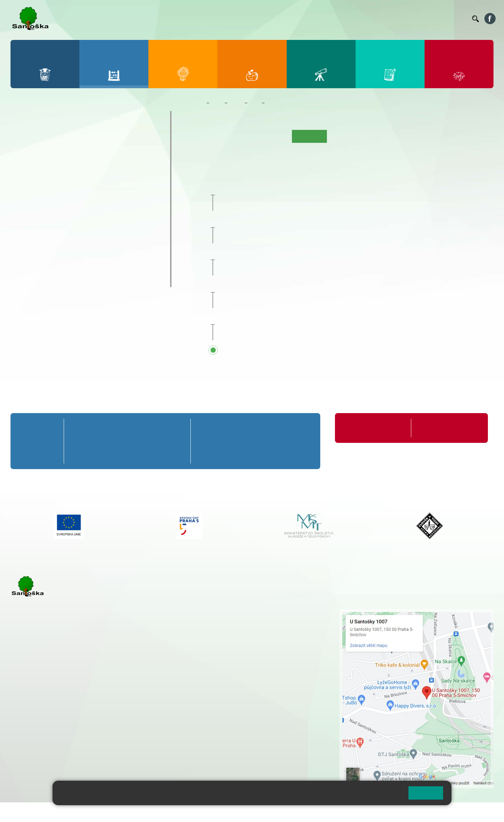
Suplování (371, 19)
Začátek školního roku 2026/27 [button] (277, 319)
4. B (110, 152)
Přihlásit (173, 812)
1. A (25, 139)
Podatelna (399, 19)
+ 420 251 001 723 (41, 697)
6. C (25, 220)
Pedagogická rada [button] (259, 189)
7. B (53, 206)
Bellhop (273, 19)
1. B (25, 152)
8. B (82, 206)
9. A (111, 193)
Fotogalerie (344, 136)
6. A (25, 193)
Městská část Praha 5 (34, 761)
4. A (111, 139)
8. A (82, 193)
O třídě (220, 136)
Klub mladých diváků (51, 266)
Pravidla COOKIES (262, 812)
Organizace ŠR (338, 19)
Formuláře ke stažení (441, 428)
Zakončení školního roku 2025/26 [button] (280, 254)
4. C (110, 166)
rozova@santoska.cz (49, 740)
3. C (82, 166)
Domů (197, 103)
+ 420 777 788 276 (84, 732)
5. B (139, 152)
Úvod (200, 136)
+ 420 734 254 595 (263, 649)
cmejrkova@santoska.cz (53, 704)
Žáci (217, 103)
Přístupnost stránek (211, 812)
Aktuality (244, 136)
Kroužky (31, 239)
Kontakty (457, 19)
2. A (54, 139)
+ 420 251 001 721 (229, 613)
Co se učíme (274, 136)
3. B (82, 152)
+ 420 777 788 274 (226, 627)
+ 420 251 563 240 (41, 732)
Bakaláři (250, 19)
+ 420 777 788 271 (84, 697)
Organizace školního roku (372, 428)
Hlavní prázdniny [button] (265, 286)
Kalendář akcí (283, 103)
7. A (54, 193)
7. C (53, 220)
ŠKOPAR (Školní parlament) (62, 280)
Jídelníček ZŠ (302, 19)
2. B (53, 152)
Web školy (481, 812)
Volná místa (428, 19)
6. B (25, 206)
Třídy (236, 103)
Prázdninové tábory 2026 (58, 253)
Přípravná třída (42, 118)
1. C (25, 166)
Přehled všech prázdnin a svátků (278, 351)
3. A (82, 139)
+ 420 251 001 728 (228, 620)
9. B (110, 206)
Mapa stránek (141, 812)
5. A (139, 139)
